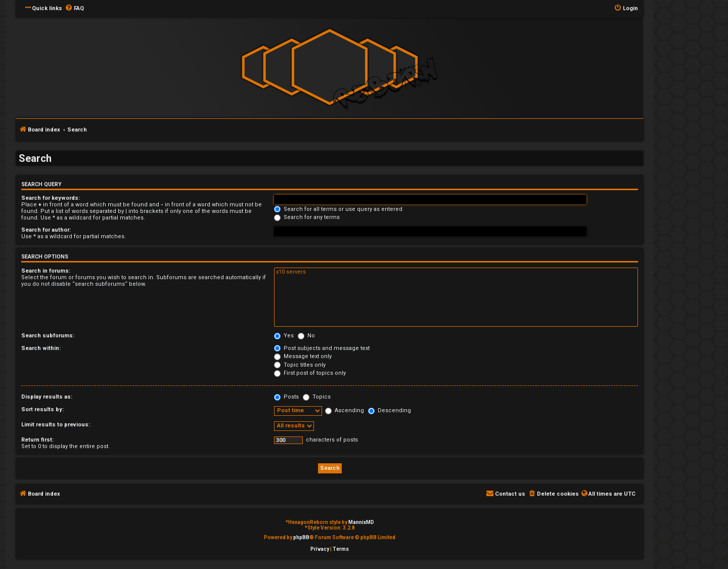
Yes (284, 336)
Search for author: (46, 230)
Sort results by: (42, 409)
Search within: (41, 348)
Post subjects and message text (322, 348)
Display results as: (47, 397)
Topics (317, 397)
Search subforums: (48, 336)
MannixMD (361, 522)
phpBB (301, 537)
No (306, 336)
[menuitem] (74, 9)
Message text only (303, 356)
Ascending (345, 410)
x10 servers (456, 272)
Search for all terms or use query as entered (338, 209)
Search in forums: (46, 271)
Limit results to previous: (56, 425)
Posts (286, 397)
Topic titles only (300, 365)
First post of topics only (310, 373)
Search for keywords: (51, 198)
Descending (390, 410)
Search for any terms (307, 217)
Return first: (37, 440)
